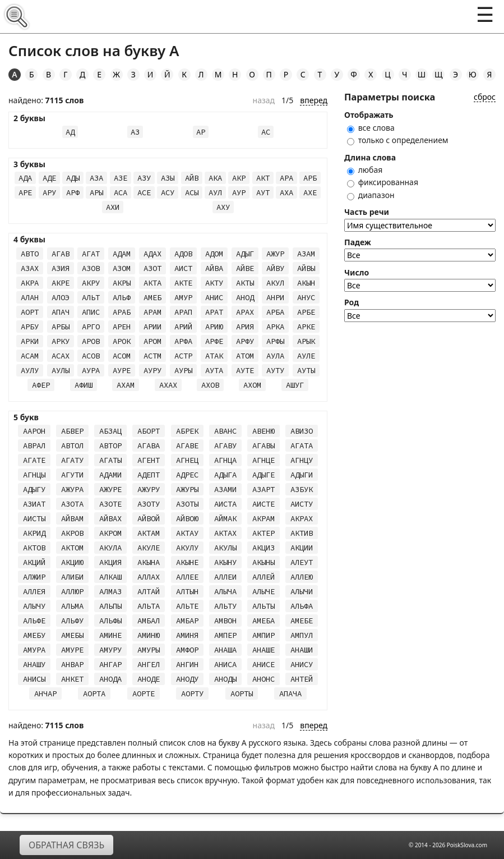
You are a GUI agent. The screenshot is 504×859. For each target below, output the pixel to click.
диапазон (371, 195)
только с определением (398, 140)
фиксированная (383, 182)
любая (365, 170)
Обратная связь (66, 845)
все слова (371, 128)
